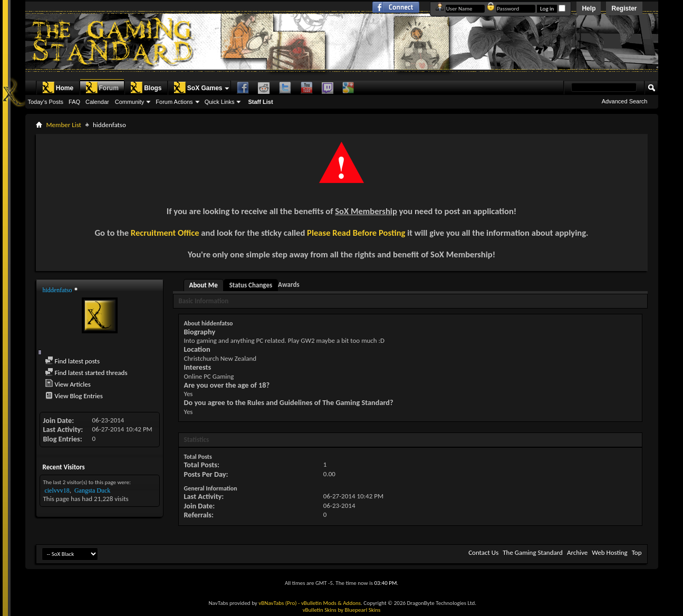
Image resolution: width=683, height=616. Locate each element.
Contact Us (483, 552)
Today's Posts (46, 102)
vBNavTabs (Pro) (277, 603)
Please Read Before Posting (356, 233)
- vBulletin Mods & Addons (329, 603)
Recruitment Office (165, 233)
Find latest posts (73, 361)
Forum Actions (174, 102)
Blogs (146, 88)
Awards (288, 285)
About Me (204, 285)
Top (637, 552)
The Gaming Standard (533, 552)
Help (589, 8)
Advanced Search (625, 101)
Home (58, 88)
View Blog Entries (74, 396)
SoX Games (198, 88)
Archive (577, 552)
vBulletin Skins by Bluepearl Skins (342, 610)
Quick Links (220, 102)
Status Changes (251, 285)
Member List (64, 125)
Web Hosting (609, 552)
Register (624, 8)
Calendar (97, 102)
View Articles (68, 384)
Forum (102, 88)
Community (130, 102)
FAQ (74, 102)
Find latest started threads (86, 373)
